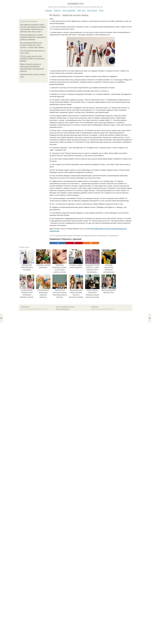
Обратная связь (95, 307)
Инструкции (92, 10)
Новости (57, 10)
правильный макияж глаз (90, 236)
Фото (101, 10)
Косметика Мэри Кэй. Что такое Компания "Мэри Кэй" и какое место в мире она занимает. (33, 37)
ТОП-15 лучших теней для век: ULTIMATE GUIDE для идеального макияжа (32, 59)
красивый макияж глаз (102, 236)
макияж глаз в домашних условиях (64, 236)
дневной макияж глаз (78, 236)
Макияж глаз (76, 4)
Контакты (58, 307)
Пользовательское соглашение (68, 307)
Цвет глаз (81, 10)
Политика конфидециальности (63, 309)
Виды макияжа (69, 10)
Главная (48, 10)
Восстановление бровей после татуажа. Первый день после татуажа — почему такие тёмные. (32, 45)
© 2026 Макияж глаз (25, 307)
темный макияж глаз (113, 236)
